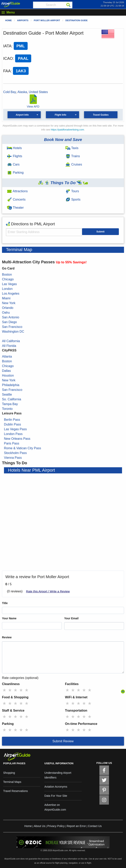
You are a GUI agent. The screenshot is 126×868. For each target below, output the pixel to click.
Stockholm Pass (15, 453)
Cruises (74, 164)
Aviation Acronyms (56, 787)
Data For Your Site (56, 796)
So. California (12, 399)
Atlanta (7, 356)
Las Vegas (9, 284)
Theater (15, 208)
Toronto (7, 409)
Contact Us (95, 826)
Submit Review (63, 741)
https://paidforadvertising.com (67, 130)
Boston (7, 275)
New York (9, 303)
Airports (23, 20)
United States (38, 92)
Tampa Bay (10, 404)
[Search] (68, 5)
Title (5, 603)
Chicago (8, 279)
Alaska (22, 92)
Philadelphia (11, 385)
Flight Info (60, 115)
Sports (73, 199)
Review (7, 637)
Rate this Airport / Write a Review (48, 591)
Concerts (16, 199)
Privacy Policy (56, 826)
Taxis (72, 148)
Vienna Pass (13, 458)
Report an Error (76, 826)
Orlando (8, 308)
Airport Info (22, 115)
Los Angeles (11, 294)
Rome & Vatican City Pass (22, 448)
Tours (72, 191)
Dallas (6, 371)
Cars (13, 164)
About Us (40, 826)
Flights (15, 156)
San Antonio (11, 317)
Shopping (9, 773)
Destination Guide (77, 20)
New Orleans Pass (17, 439)
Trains (73, 156)
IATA (7, 46)
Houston (8, 375)
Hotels (14, 148)
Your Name (9, 618)
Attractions (17, 191)
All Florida (9, 346)
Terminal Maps (12, 782)
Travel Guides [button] (101, 115)
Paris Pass (12, 443)
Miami (6, 298)
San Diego (9, 322)
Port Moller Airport (47, 20)
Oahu (6, 313)
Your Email (71, 618)
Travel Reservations (16, 791)
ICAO (8, 58)
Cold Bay (10, 92)
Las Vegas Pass (15, 429)
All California (11, 341)
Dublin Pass (12, 424)
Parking (15, 173)
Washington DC (13, 332)
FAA (7, 71)
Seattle (7, 395)
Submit (100, 232)
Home (8, 20)
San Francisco (12, 327)
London (7, 289)
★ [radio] (4, 690)
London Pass (13, 434)
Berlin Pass (12, 420)
